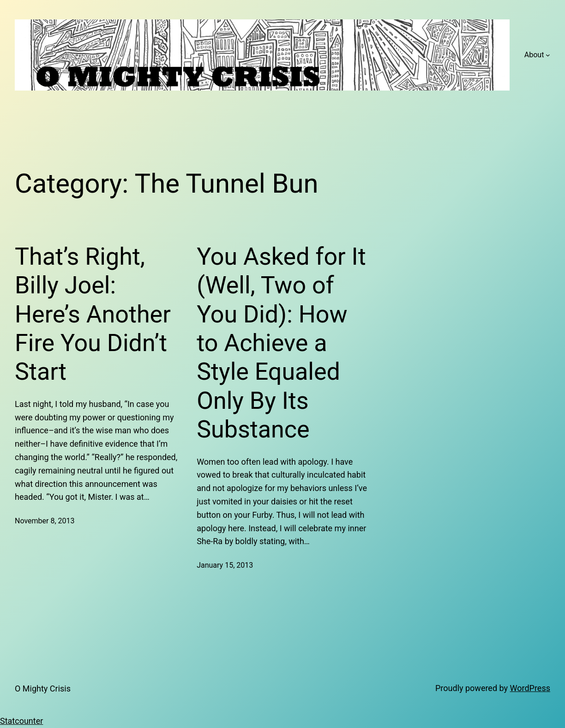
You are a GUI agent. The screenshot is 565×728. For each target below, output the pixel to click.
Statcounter (21, 721)
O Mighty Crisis (43, 689)
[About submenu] (548, 55)
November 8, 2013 (45, 521)
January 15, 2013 (225, 565)
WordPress (530, 688)
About (534, 55)
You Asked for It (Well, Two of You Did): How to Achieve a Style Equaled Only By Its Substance (281, 343)
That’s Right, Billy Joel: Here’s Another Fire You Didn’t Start (93, 314)
